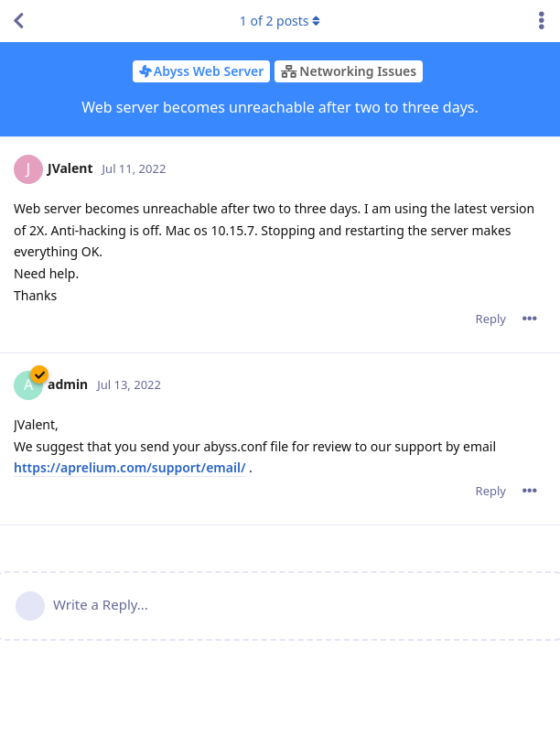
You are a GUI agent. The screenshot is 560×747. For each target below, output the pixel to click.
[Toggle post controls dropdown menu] (530, 319)
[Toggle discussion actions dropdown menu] (542, 21)
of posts (280, 21)
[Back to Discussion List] (18, 21)
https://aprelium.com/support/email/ (129, 467)
